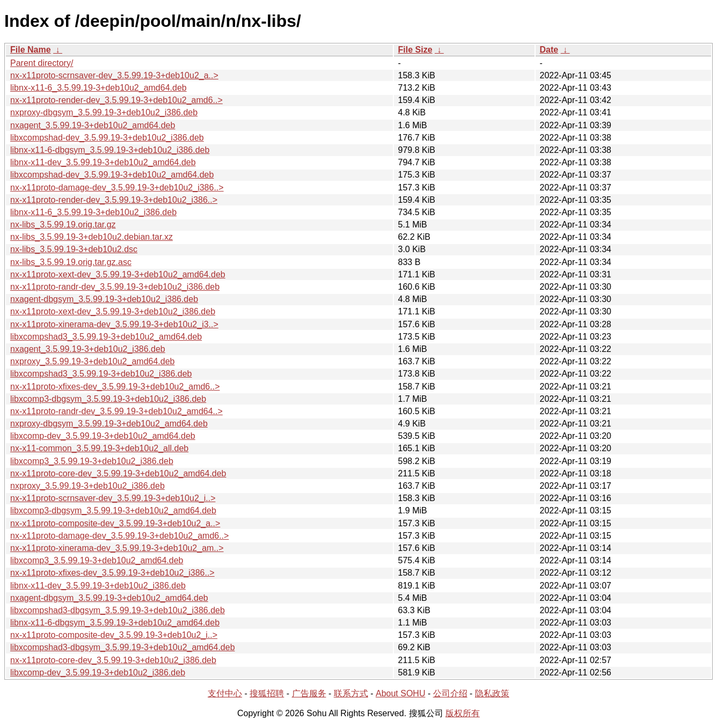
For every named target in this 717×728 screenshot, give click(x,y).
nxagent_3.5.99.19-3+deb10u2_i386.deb (88, 349)
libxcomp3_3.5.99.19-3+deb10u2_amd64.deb (97, 560)
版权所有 (463, 713)
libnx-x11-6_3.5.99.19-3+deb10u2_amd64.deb (98, 88)
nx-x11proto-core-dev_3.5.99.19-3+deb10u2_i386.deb (113, 660)
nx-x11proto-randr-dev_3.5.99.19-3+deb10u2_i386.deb (115, 287)
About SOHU (400, 693)
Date (549, 50)
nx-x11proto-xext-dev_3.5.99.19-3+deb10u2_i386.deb (113, 311)
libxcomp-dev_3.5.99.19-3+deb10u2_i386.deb (98, 672)
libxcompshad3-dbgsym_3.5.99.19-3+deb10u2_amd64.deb (123, 647)
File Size (415, 50)
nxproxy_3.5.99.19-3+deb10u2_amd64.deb (92, 361)
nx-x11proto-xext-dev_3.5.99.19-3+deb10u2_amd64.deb (118, 274)
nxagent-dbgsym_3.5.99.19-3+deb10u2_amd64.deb (109, 598)
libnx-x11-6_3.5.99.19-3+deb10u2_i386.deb (93, 212)
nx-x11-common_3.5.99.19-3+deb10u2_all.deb (99, 448)
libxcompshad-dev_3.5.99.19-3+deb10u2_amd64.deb (112, 175)
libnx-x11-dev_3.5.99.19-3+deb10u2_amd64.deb (103, 162)
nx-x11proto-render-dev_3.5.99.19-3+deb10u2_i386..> (114, 200)
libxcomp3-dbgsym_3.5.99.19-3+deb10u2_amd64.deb (113, 510)
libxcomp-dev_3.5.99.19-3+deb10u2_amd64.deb (103, 436)
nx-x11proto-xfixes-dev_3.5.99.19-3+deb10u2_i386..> (112, 573)
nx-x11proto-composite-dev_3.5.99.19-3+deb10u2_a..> (115, 523)
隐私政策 (492, 693)
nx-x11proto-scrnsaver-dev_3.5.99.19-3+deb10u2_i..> (113, 498)
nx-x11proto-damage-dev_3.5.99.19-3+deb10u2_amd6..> (119, 536)
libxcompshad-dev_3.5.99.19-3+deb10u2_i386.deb (107, 138)
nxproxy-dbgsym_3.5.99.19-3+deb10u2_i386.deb (104, 112)
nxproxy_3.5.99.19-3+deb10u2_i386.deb (87, 486)
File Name (31, 50)
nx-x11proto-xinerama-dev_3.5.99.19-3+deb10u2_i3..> (114, 324)
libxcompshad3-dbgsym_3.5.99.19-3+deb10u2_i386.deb (118, 610)
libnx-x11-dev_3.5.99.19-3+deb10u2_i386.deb (98, 586)
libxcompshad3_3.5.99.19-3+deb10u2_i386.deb (101, 374)
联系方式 (351, 693)
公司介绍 (450, 693)
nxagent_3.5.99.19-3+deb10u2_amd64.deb (93, 125)
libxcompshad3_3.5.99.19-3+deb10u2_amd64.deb (106, 337)
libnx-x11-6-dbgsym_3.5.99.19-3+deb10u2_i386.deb (110, 150)
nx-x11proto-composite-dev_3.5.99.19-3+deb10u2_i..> (114, 635)
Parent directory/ (42, 63)
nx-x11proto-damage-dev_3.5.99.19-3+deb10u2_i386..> (117, 187)
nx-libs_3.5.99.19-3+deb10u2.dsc (74, 249)
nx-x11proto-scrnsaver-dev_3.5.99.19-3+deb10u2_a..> (114, 75)
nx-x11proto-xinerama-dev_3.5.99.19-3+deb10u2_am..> (117, 548)
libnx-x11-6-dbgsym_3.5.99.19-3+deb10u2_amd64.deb (115, 623)
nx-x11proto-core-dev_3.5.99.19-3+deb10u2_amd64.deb (118, 473)
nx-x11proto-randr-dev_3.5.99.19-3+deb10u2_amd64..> (116, 411)
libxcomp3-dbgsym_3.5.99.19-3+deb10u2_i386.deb (108, 399)
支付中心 (225, 693)
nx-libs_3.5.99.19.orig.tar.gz (63, 225)
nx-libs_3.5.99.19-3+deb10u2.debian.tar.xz (92, 237)
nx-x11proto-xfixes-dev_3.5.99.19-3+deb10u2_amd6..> (115, 387)
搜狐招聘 (267, 693)
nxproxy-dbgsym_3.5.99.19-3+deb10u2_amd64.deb (109, 424)
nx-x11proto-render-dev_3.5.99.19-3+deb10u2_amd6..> (116, 100)
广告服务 (309, 693)
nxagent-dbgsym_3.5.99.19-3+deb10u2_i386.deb (104, 299)
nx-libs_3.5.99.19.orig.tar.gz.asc (71, 262)
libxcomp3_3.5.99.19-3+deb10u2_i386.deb (92, 461)
